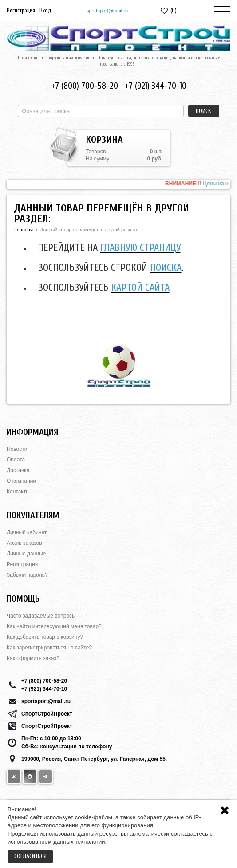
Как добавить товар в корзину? (45, 637)
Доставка (18, 470)
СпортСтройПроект (47, 714)
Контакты (18, 492)
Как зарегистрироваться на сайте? (49, 648)
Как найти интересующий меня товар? (54, 626)
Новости (17, 449)
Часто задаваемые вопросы (41, 616)
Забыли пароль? (27, 575)
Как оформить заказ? (33, 658)
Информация (32, 432)
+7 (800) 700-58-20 (85, 86)
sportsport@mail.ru (107, 11)
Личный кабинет (27, 532)
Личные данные (26, 554)
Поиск (203, 111)
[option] (118, 184)
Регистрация (21, 10)
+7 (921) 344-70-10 (156, 86)
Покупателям (33, 515)
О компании (21, 481)
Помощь (23, 599)
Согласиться (30, 856)
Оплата (16, 460)
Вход (45, 10)
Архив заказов (24, 543)
